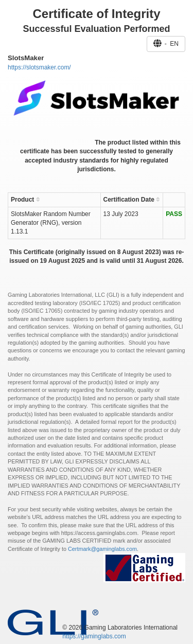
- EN (166, 44)
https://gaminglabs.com (94, 636)
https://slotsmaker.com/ (39, 67)
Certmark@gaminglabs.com (102, 549)
